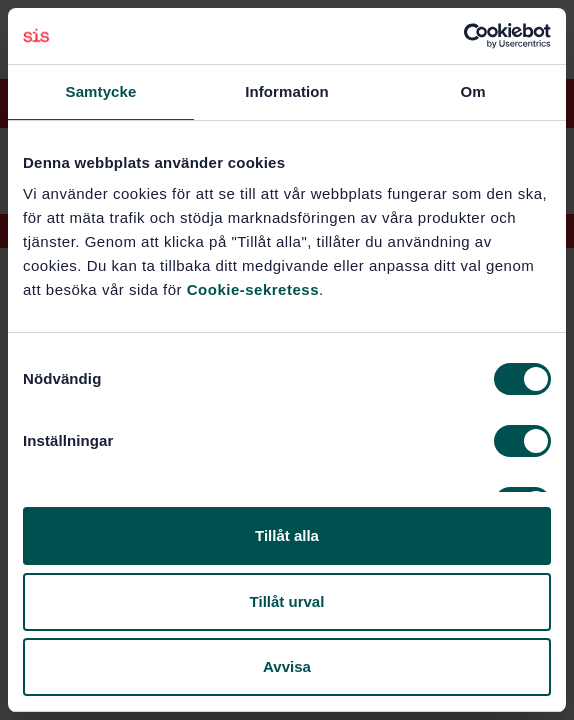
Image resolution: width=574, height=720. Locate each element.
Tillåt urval (287, 601)
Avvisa (287, 666)
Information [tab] (287, 91)
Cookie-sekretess (253, 289)
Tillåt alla (287, 535)
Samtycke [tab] (101, 91)
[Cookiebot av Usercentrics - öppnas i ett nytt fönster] (463, 36)
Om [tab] (472, 91)
